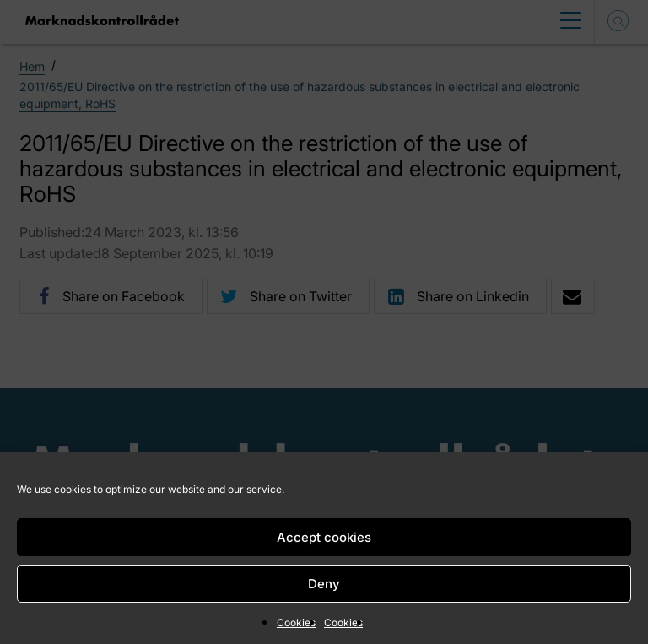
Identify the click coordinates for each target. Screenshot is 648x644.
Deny (324, 584)
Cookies (296, 622)
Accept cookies (324, 537)
